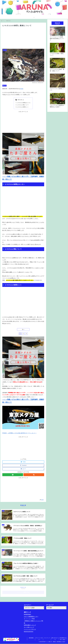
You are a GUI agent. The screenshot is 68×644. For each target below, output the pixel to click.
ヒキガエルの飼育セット (23, 107)
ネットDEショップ (29, 627)
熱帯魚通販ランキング (30, 625)
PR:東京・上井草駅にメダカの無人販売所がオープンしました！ (19, 433)
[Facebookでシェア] (23, 465)
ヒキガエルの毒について (23, 105)
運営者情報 (31, 638)
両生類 (4, 86)
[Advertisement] (23, 38)
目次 (19, 100)
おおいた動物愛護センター (31, 617)
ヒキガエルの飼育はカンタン (24, 103)
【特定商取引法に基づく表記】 (63, 639)
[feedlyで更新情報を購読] (13, 475)
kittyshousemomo (29, 632)
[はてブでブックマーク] (23, 469)
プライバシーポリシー (39, 639)
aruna (22, 89)
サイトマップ (47, 638)
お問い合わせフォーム (55, 639)
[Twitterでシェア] (23, 462)
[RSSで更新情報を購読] (34, 475)
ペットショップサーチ (30, 629)
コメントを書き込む (23, 592)
